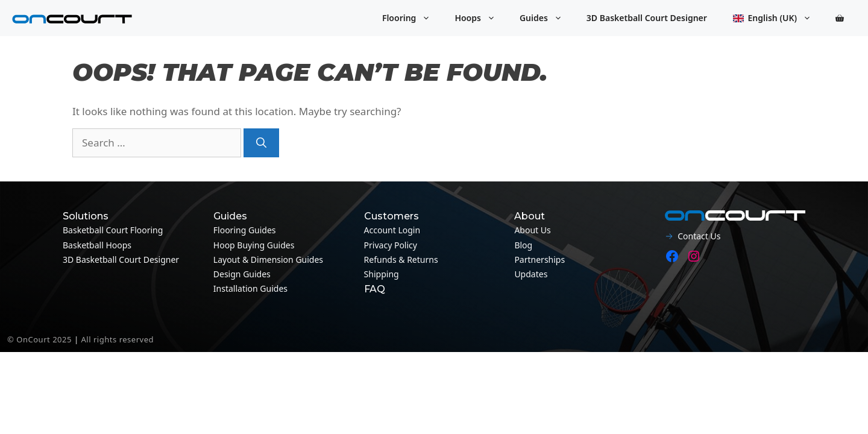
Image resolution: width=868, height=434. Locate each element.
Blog (523, 245)
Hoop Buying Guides (254, 245)
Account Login (392, 230)
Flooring (413, 18)
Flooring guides (245, 230)
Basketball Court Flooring (113, 230)
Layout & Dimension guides (268, 259)
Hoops (481, 18)
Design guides (242, 274)
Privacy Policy (391, 245)
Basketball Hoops (97, 245)
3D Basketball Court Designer (647, 18)
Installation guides (250, 288)
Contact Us (699, 236)
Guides (547, 18)
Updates (531, 274)
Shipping (382, 274)
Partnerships (539, 259)
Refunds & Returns (401, 259)
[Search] (261, 143)
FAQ (375, 289)
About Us (532, 230)
